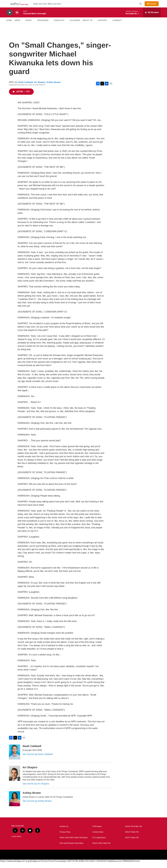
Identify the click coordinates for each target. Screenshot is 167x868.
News (18, 26)
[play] (10, 18)
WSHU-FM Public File (134, 832)
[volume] (17, 18)
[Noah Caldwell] (15, 758)
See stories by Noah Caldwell (38, 760)
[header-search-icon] (142, 7)
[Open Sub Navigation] (22, 26)
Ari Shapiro (40, 88)
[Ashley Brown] (15, 804)
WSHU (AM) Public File (101, 849)
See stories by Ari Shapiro (36, 789)
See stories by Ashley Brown (37, 806)
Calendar (75, 26)
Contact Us (64, 832)
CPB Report (97, 832)
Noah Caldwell (26, 88)
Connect (117, 26)
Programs (43, 26)
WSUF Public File (132, 838)
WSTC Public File (132, 843)
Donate (154, 7)
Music (29, 26)
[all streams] (152, 18)
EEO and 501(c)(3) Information (72, 849)
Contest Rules (98, 838)
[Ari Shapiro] (15, 779)
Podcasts (59, 26)
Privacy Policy (65, 838)
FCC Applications (99, 843)
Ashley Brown (54, 88)
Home (9, 26)
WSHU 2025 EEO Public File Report (74, 843)
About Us (88, 26)
